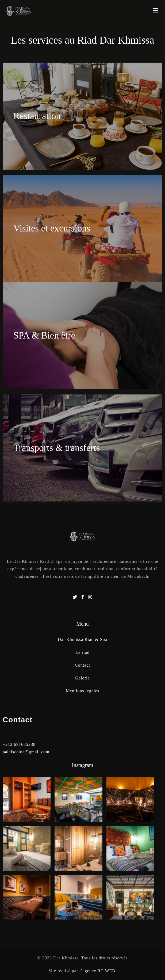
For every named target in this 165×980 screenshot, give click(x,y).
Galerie (82, 678)
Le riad (82, 652)
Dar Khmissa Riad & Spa (82, 639)
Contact (82, 665)
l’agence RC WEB (98, 971)
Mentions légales (82, 691)
